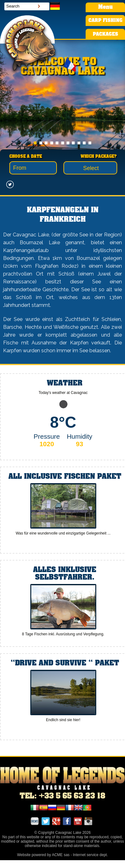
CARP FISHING (105, 21)
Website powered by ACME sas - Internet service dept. (63, 855)
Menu (105, 7)
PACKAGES (105, 34)
